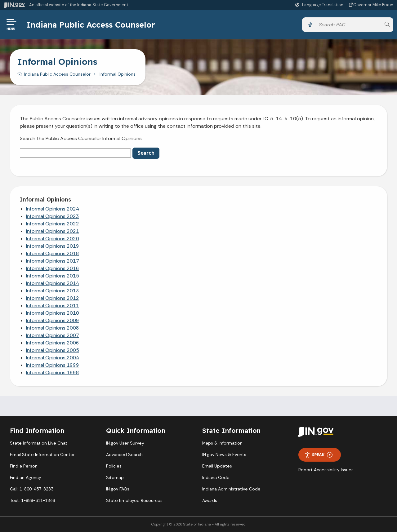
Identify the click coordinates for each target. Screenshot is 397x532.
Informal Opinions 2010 (53, 313)
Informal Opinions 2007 (53, 335)
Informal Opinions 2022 (53, 224)
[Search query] (348, 25)
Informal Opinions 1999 (53, 365)
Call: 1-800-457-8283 (32, 489)
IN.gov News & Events (224, 454)
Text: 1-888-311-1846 (32, 500)
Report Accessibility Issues (326, 470)
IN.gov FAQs (118, 489)
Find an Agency (26, 477)
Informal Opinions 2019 (53, 246)
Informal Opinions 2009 (53, 320)
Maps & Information (222, 443)
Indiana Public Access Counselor (91, 24)
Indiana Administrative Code (231, 489)
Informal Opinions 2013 (53, 291)
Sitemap (115, 477)
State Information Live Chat (39, 443)
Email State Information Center (42, 454)
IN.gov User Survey (125, 443)
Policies (114, 466)
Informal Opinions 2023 (53, 216)
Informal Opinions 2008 (53, 328)
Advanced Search (124, 454)
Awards (210, 500)
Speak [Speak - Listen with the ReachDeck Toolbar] (319, 455)
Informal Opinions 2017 (53, 261)
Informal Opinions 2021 (53, 231)
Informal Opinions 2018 (53, 253)
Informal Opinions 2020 (53, 239)
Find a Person (24, 466)
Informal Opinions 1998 (53, 372)
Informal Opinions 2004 (53, 358)
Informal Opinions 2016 (53, 268)
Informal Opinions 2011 (53, 306)
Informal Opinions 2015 (53, 276)
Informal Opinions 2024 (53, 209)
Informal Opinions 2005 (53, 350)
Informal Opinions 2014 (53, 283)
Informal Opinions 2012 (53, 298)
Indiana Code (216, 477)
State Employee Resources (134, 500)
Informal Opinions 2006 (53, 343)
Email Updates (217, 466)
